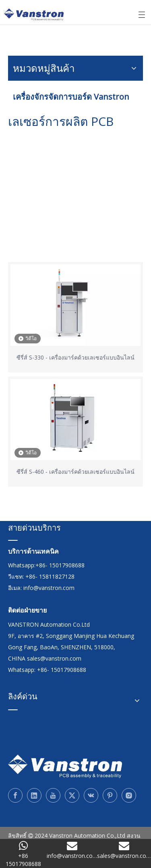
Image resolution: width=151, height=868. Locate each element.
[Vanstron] (65, 766)
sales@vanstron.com (55, 658)
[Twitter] (72, 795)
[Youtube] (53, 795)
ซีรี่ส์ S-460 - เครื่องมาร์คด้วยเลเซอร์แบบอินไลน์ (75, 472)
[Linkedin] (34, 795)
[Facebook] (15, 795)
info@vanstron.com (49, 588)
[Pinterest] (110, 795)
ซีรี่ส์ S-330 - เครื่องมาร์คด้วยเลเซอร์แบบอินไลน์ (75, 357)
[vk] (91, 795)
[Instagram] (129, 795)
